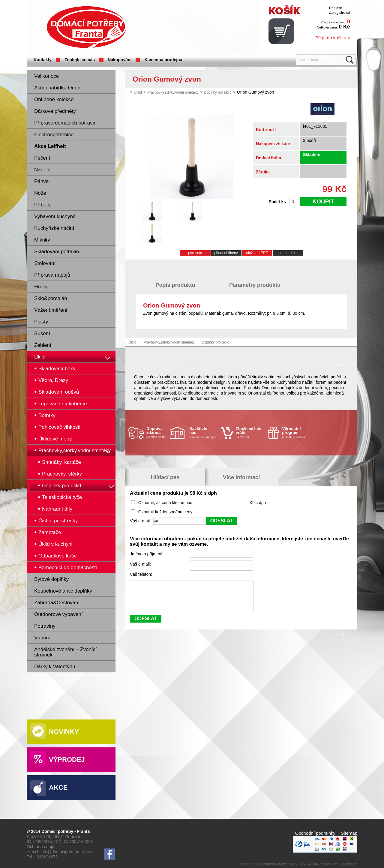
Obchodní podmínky (315, 833)
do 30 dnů (250, 432)
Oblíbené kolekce (54, 99)
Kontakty (43, 60)
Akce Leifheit (50, 146)
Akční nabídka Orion (57, 88)
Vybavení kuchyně (55, 216)
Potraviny (45, 626)
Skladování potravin (57, 252)
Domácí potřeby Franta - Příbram (86, 27)
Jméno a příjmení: (147, 554)
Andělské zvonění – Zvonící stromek (66, 652)
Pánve (41, 181)
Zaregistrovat (340, 13)
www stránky (287, 864)
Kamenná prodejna (163, 60)
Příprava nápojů (52, 275)
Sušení (42, 333)
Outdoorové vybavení (58, 614)
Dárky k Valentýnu (55, 667)
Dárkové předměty (55, 111)
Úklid (40, 357)
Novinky (64, 732)
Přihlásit (336, 8)
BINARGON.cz (311, 864)
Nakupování (120, 60)
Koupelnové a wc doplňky (63, 591)
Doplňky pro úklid (218, 92)
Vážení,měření (51, 310)
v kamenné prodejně (204, 432)
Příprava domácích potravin (65, 123)
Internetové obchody (257, 864)
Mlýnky (42, 240)
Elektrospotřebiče (54, 135)
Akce (58, 787)
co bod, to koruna (296, 432)
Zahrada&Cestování (57, 603)
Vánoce (43, 638)
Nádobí (42, 170)
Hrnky (41, 287)
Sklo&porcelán (51, 298)
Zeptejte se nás (80, 60)
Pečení (42, 158)
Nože (40, 193)
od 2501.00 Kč (157, 432)
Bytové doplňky (51, 579)
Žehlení (43, 345)
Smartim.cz (348, 864)
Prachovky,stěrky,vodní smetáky (173, 92)
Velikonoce (46, 76)
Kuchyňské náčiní (54, 228)
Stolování (45, 263)
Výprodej (67, 760)
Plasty (41, 322)
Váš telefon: (142, 574)
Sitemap (349, 833)
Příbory (42, 205)
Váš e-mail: (141, 564)
